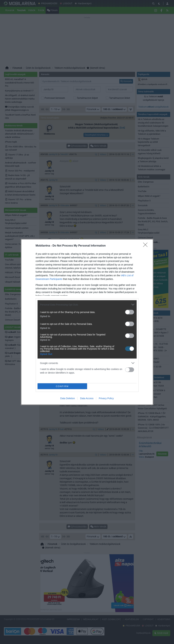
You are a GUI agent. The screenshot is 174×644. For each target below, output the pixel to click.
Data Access (87, 398)
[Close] (146, 246)
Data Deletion (68, 398)
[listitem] (87, 305)
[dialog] (87, 322)
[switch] (130, 312)
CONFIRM (62, 386)
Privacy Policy (106, 398)
